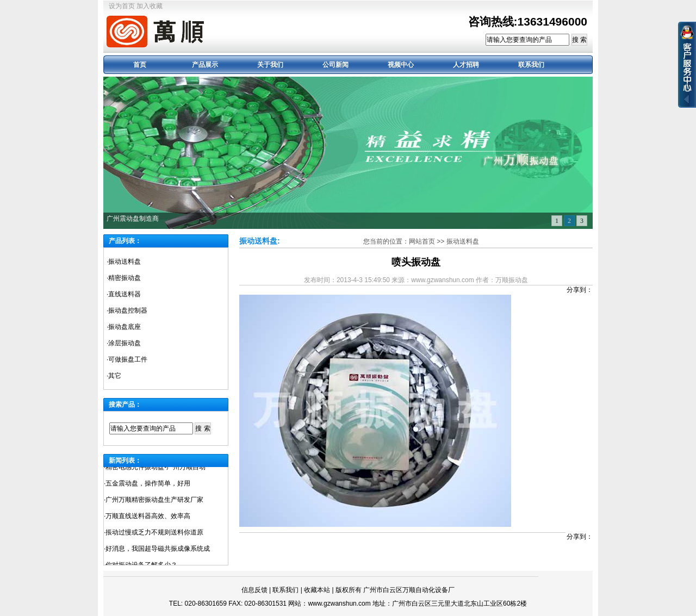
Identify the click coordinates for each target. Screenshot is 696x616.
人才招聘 (466, 65)
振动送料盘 (463, 241)
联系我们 (531, 65)
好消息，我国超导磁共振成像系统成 (158, 550)
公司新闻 (335, 65)
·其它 (114, 376)
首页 (140, 65)
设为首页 (122, 6)
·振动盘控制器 (127, 310)
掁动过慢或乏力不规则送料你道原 (154, 534)
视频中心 (401, 65)
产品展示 (205, 65)
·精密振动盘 (124, 278)
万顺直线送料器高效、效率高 (148, 518)
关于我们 (270, 65)
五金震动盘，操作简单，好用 (148, 485)
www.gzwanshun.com (339, 603)
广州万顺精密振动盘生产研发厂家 (154, 501)
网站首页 (422, 241)
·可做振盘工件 (127, 359)
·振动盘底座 (124, 327)
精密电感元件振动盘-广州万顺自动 (156, 469)
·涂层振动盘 (124, 343)
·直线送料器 (124, 294)
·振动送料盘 (124, 262)
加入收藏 (150, 6)
